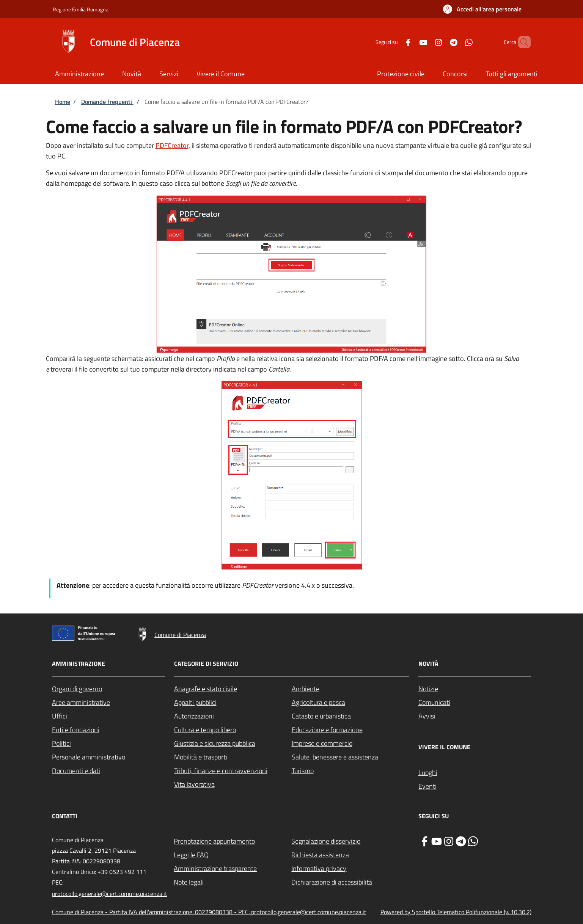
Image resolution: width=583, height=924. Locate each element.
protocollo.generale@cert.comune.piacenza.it (110, 894)
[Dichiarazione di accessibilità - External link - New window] (350, 882)
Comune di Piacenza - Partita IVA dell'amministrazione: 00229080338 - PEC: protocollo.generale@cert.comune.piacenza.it (209, 912)
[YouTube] (410, 42)
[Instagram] (426, 42)
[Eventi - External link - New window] (475, 786)
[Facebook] (395, 42)
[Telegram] (441, 42)
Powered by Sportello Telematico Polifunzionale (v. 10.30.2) (456, 912)
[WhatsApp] (456, 42)
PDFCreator (172, 145)
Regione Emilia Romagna (81, 9)
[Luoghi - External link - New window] (475, 773)
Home (63, 102)
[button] (482, 9)
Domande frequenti (107, 102)
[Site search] (522, 42)
